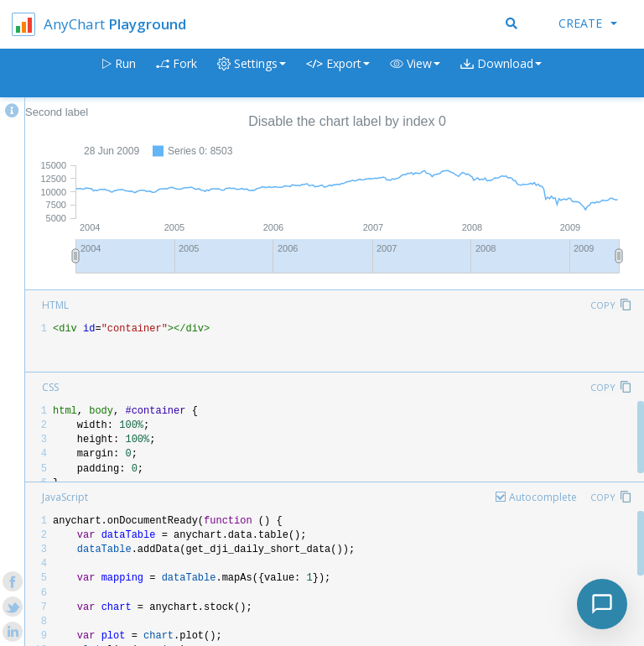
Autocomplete (543, 497)
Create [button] (588, 23)
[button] (415, 73)
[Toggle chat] (602, 604)
